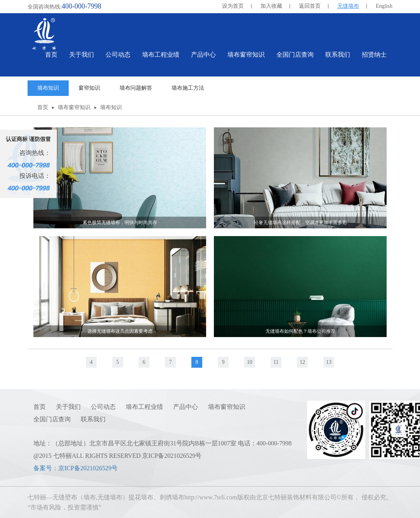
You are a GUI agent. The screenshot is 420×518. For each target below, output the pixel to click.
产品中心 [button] (203, 55)
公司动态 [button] (118, 55)
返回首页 (310, 6)
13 (329, 362)
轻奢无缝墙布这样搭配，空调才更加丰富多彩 (300, 222)
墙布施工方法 (188, 88)
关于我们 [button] (82, 55)
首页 (51, 55)
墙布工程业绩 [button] (161, 55)
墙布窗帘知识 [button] (246, 55)
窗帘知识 (89, 88)
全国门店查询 (52, 419)
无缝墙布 (348, 6)
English (384, 6)
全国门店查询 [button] (295, 55)
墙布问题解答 (136, 88)
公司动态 (103, 407)
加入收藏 (271, 6)
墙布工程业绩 (144, 407)
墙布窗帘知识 (74, 107)
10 (250, 362)
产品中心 (186, 407)
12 (302, 362)
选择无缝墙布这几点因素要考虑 (120, 331)
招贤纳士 (374, 55)
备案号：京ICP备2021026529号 (75, 468)
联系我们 (93, 419)
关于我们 (68, 407)
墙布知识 (48, 88)
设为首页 (233, 6)
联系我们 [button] (338, 55)
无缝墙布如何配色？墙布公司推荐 (300, 331)
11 (276, 362)
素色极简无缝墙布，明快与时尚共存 (120, 222)
